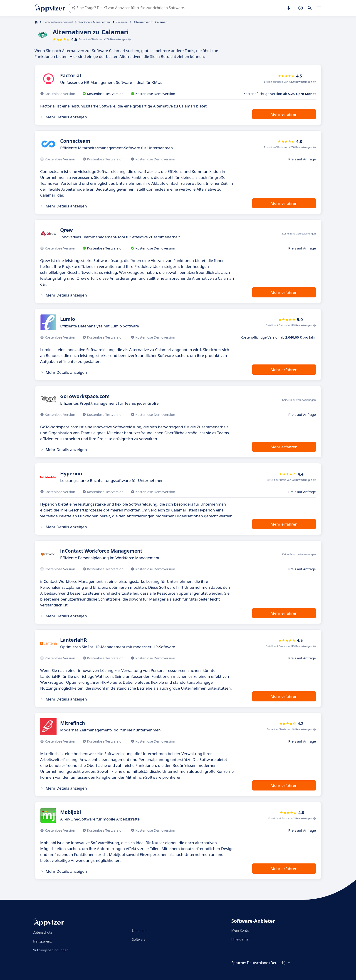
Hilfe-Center (241, 939)
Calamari (122, 22)
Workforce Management (95, 22)
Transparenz (42, 941)
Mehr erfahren (284, 114)
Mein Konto (240, 930)
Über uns (139, 930)
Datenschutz (42, 932)
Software (139, 939)
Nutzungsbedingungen (51, 950)
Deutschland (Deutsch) (269, 963)
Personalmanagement (58, 22)
